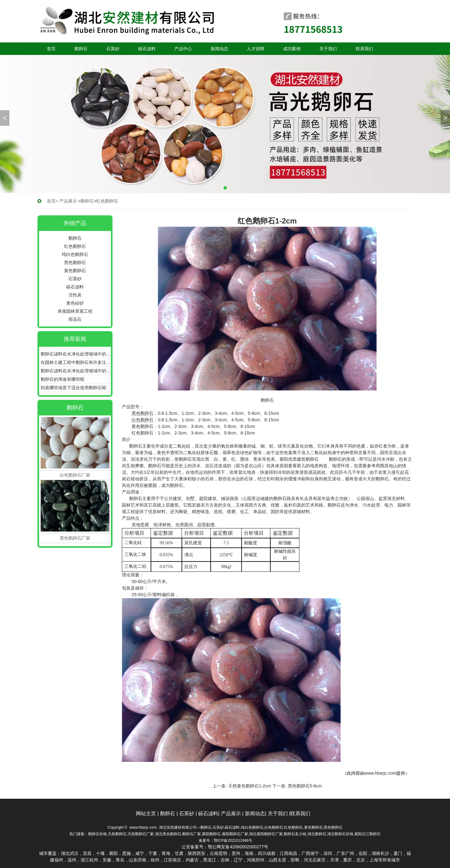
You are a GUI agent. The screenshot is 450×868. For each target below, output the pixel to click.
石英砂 (113, 49)
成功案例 (292, 49)
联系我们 (364, 49)
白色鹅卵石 (142, 420)
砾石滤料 (147, 49)
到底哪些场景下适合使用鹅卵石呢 (73, 388)
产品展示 (68, 201)
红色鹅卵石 (75, 246)
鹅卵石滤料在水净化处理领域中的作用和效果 (76, 371)
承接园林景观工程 (75, 311)
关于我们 (328, 49)
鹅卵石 (81, 49)
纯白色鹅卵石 (75, 254)
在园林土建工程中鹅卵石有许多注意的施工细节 (76, 362)
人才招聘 (256, 49)
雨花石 (75, 319)
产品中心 (183, 49)
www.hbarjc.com (380, 773)
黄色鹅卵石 (75, 271)
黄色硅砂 (75, 303)
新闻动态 (219, 49)
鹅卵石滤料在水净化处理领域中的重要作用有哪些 (76, 354)
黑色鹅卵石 (75, 262)
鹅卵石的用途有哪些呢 (62, 379)
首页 (51, 49)
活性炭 (75, 295)
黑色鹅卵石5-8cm (305, 786)
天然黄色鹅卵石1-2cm (250, 786)
